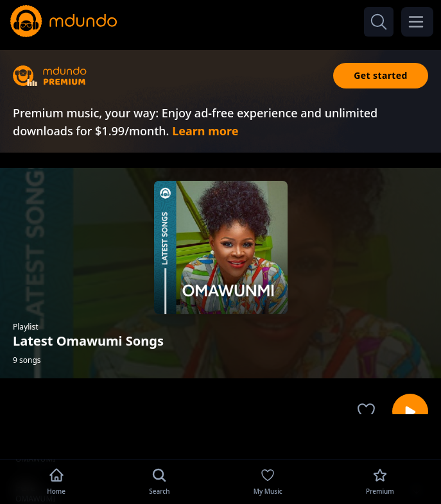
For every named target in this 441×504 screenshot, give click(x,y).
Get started (381, 75)
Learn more (205, 131)
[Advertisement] (221, 435)
